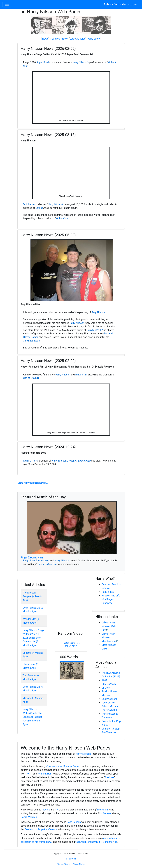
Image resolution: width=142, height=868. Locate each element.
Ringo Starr (81, 375)
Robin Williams (29, 817)
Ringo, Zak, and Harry (32, 558)
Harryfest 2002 (95, 330)
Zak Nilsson (42, 561)
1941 (104, 680)
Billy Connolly (109, 684)
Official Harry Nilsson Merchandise (109, 637)
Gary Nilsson (99, 312)
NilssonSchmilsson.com (120, 4)
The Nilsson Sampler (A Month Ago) (32, 596)
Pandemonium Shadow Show (63, 766)
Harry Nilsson (55, 204)
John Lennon (74, 822)
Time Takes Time (48, 564)
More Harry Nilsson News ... (33, 483)
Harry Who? (94, 39)
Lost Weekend (109, 699)
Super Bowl (43, 62)
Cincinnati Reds (31, 341)
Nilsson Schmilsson (80, 461)
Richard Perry (30, 461)
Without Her (45, 774)
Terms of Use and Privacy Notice (71, 864)
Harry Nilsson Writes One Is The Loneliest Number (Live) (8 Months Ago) (32, 717)
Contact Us (71, 859)
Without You (62, 218)
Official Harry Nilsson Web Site (109, 626)
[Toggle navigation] (7, 4)
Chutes (39, 208)
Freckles (109, 777)
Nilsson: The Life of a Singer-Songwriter (111, 599)
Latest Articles (78, 39)
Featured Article (59, 39)
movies (46, 810)
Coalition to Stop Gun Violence (41, 829)
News (45, 39)
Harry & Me (108, 592)
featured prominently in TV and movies (96, 842)
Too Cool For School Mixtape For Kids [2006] (110, 706)
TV (56, 810)
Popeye (107, 813)
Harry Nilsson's (81, 62)
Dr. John (106, 688)
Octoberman (30, 204)
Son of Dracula (31, 378)
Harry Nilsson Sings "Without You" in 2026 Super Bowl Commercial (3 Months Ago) (33, 638)
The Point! (102, 810)
